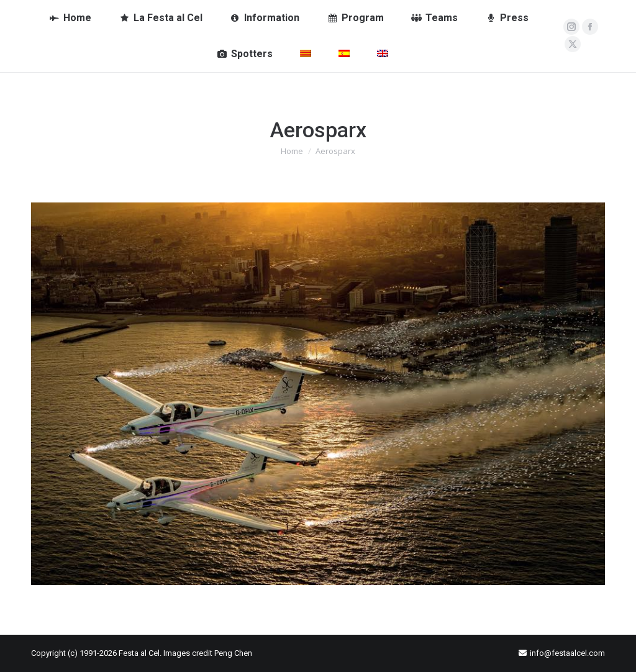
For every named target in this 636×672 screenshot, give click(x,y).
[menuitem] (306, 54)
